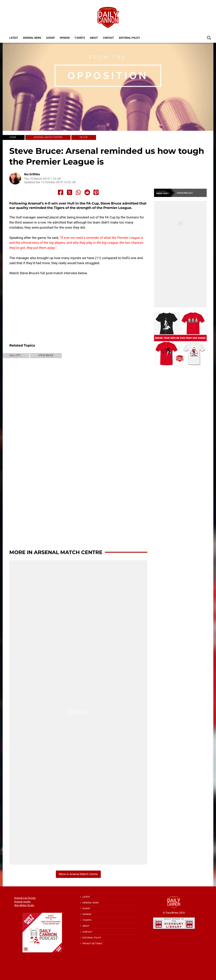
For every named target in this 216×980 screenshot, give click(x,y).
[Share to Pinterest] (96, 192)
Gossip (50, 38)
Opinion (65, 38)
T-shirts (80, 38)
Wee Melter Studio (24, 905)
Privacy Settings (92, 943)
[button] (209, 38)
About (94, 38)
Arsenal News (32, 38)
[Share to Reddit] (87, 192)
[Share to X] (70, 192)
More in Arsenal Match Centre (56, 552)
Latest (14, 38)
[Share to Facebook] (61, 192)
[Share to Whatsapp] (78, 192)
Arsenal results (22, 902)
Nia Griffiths (32, 174)
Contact (108, 38)
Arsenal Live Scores (25, 898)
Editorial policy (129, 38)
